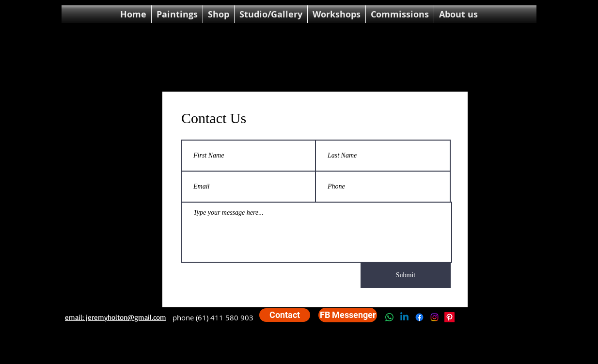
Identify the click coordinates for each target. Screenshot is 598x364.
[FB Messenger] (348, 315)
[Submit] (406, 275)
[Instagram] (434, 317)
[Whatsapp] (389, 317)
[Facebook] (419, 317)
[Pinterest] (449, 317)
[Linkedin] (404, 317)
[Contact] (285, 315)
